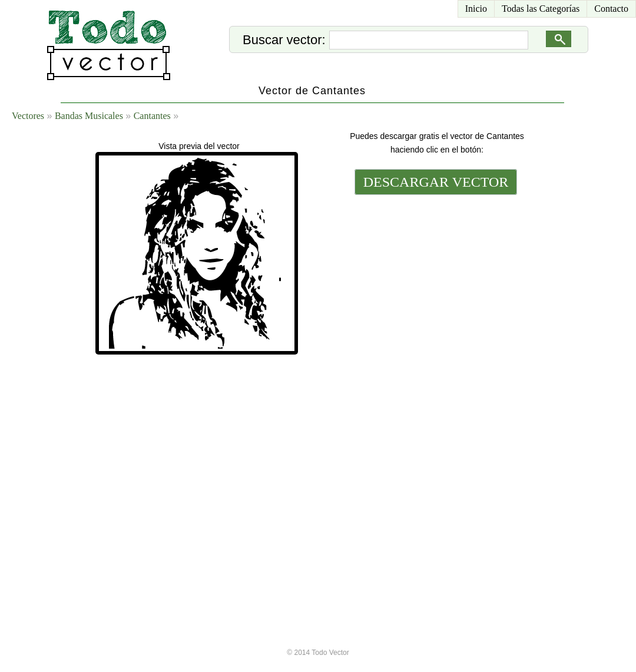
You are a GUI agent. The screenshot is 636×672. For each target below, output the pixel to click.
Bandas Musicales (89, 116)
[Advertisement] (435, 381)
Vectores (28, 116)
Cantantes (152, 116)
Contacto (611, 9)
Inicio (476, 9)
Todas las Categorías (541, 9)
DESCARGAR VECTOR (436, 182)
